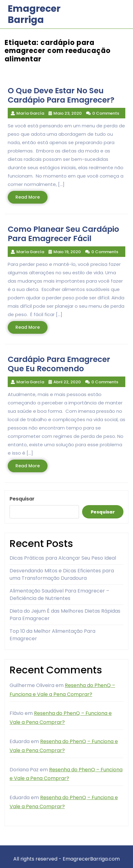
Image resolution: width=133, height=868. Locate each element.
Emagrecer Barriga (34, 14)
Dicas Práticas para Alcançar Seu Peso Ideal (63, 558)
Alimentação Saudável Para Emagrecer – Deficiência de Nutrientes (59, 595)
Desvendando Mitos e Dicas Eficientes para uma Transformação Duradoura (62, 574)
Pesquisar (22, 499)
